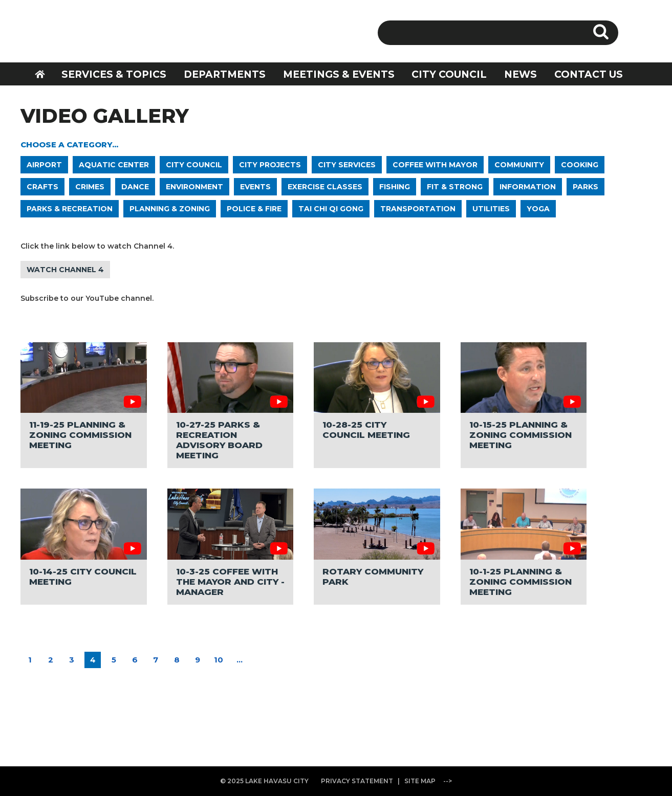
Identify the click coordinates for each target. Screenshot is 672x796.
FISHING (395, 187)
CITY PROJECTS (270, 165)
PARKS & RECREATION (70, 209)
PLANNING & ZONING (170, 209)
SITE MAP (420, 781)
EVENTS (255, 187)
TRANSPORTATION (418, 209)
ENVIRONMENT (194, 187)
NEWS (521, 74)
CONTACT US (589, 74)
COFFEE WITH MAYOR (435, 165)
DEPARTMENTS (225, 74)
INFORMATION (528, 187)
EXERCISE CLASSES (325, 187)
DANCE (135, 187)
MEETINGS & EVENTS (339, 74)
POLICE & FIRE (254, 209)
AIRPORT (44, 165)
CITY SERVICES (347, 165)
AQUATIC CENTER (114, 165)
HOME (47, 74)
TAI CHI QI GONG (331, 209)
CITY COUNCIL (449, 74)
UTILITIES (491, 209)
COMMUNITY (519, 165)
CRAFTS (42, 187)
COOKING (580, 165)
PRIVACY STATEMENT (357, 781)
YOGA (538, 209)
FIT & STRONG (455, 187)
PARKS (586, 187)
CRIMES (90, 187)
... (240, 660)
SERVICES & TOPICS (114, 74)
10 (219, 660)
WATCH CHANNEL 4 (65, 270)
